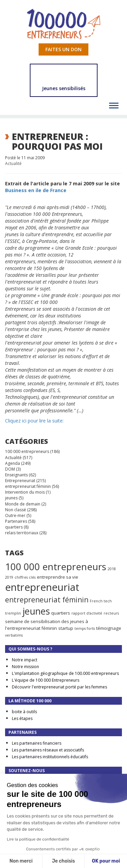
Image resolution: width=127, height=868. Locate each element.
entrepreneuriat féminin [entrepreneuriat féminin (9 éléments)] (47, 600)
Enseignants (16, 475)
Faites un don (63, 49)
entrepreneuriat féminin (28, 486)
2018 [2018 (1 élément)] (112, 569)
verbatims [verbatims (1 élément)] (14, 635)
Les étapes (22, 718)
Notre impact (25, 660)
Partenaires (16, 521)
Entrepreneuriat (20, 481)
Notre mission (25, 667)
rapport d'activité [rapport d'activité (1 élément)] (87, 613)
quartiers (14, 527)
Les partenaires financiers (37, 743)
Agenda (13, 463)
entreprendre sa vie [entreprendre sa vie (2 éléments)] (58, 577)
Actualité (13, 163)
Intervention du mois (25, 492)
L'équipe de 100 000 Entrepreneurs (46, 680)
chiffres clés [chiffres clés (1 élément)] (25, 577)
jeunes (11, 498)
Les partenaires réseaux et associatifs (48, 750)
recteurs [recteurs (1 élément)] (111, 613)
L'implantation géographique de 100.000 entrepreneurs (65, 673)
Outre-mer (15, 515)
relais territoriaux (22, 533)
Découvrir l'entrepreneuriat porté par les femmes (59, 687)
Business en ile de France (36, 190)
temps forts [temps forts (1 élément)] (85, 628)
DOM (10, 469)
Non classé (16, 510)
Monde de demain (23, 504)
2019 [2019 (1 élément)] (9, 577)
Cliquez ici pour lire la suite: (34, 421)
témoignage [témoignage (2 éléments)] (109, 628)
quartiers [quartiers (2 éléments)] (61, 613)
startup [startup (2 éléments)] (66, 628)
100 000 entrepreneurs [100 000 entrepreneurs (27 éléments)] (56, 566)
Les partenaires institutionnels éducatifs (50, 757)
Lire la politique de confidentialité (38, 839)
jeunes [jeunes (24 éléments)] (36, 611)
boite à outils (24, 712)
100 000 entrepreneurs (27, 451)
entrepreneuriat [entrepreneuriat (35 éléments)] (42, 587)
